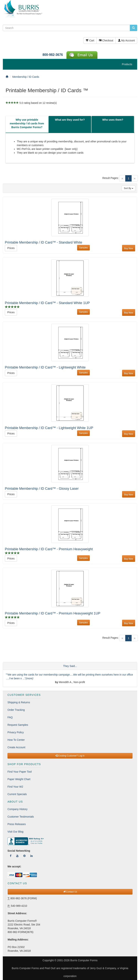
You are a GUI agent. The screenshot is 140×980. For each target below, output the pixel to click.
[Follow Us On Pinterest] (24, 856)
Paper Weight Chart (19, 779)
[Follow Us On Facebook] (11, 856)
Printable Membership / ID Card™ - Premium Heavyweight (49, 549)
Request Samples (18, 725)
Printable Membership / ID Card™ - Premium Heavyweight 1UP (53, 613)
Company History (17, 809)
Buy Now (129, 248)
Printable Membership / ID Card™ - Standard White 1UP (47, 303)
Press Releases (17, 824)
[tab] (27, 124)
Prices (11, 248)
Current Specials (17, 794)
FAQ (10, 717)
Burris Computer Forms (84, 960)
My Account (126, 40)
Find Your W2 (15, 787)
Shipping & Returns (19, 702)
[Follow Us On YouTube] (17, 856)
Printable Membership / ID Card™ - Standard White (43, 242)
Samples (84, 248)
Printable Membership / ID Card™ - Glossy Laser (42, 489)
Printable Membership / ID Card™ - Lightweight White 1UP (49, 428)
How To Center (16, 740)
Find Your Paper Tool (20, 772)
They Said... (70, 666)
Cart (90, 40)
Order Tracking (16, 710)
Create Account (16, 747)
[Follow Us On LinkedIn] (32, 856)
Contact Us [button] (70, 892)
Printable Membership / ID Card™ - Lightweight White (45, 367)
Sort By (129, 188)
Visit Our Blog (15, 832)
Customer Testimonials (21, 817)
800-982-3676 (53, 55)
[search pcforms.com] (133, 28)
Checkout (106, 40)
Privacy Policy (16, 732)
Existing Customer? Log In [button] (70, 756)
